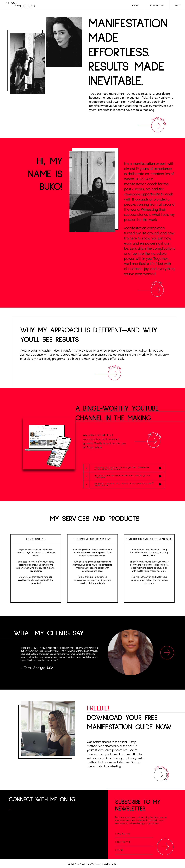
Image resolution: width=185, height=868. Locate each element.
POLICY (114, 864)
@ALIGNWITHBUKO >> (23, 809)
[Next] (167, 653)
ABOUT (137, 5)
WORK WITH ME (158, 5)
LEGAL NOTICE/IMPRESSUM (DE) (91, 864)
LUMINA (136, 864)
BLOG (178, 5)
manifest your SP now (92, 596)
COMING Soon (149, 596)
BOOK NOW (36, 596)
